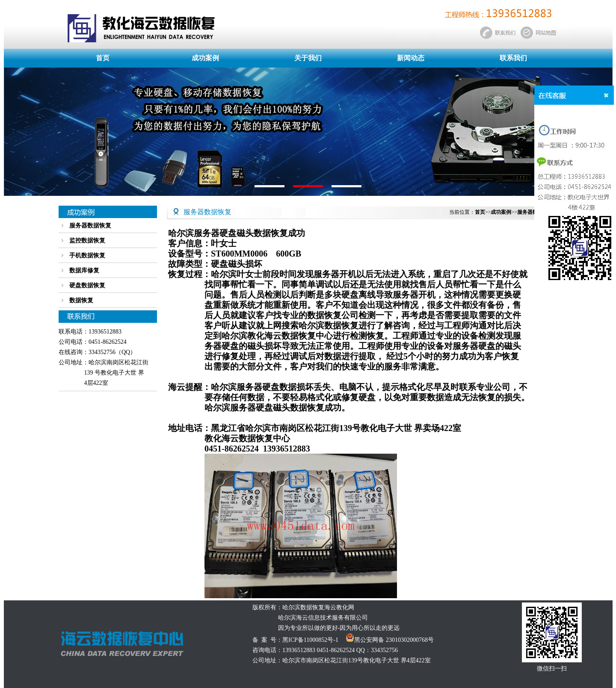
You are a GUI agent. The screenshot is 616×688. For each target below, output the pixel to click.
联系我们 (513, 58)
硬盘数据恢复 (87, 285)
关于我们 (308, 58)
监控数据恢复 (87, 241)
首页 (103, 58)
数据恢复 (81, 300)
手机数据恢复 (87, 255)
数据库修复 (84, 270)
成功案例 (205, 58)
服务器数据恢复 (90, 226)
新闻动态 (411, 58)
